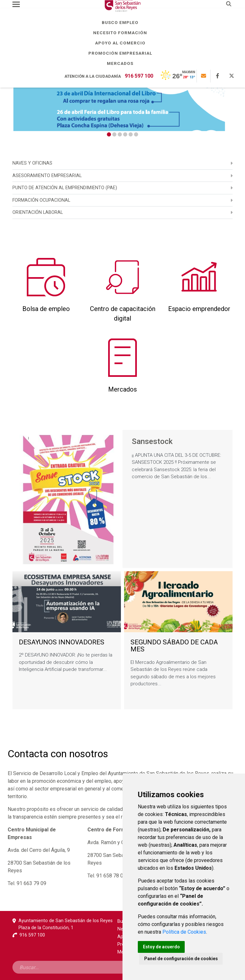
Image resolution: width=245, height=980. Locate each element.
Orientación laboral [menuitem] (38, 212)
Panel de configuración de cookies (181, 959)
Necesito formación (122, 33)
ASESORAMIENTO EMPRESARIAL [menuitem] (47, 176)
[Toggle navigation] (16, 4)
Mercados (122, 63)
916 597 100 (139, 76)
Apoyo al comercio (123, 43)
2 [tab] (114, 134)
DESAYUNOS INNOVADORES (62, 642)
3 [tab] (120, 134)
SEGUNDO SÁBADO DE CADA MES (174, 646)
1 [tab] (109, 134)
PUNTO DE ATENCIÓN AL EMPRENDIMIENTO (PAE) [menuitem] (65, 188)
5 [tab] (131, 134)
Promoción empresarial (123, 53)
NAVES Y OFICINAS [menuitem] (32, 163)
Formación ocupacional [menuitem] (41, 200)
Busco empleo (122, 22)
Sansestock (152, 442)
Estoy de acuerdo (161, 947)
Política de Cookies (184, 932)
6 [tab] (136, 134)
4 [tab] (125, 134)
